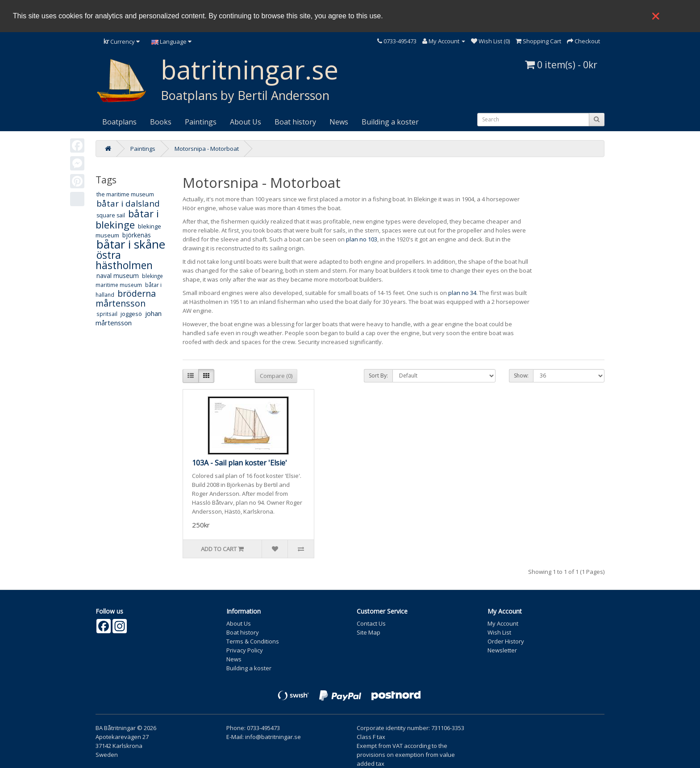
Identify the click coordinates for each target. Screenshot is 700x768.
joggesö (131, 314)
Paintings (201, 122)
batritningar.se (250, 69)
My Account (503, 623)
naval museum (118, 276)
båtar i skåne (131, 244)
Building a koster (390, 122)
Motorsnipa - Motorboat (207, 149)
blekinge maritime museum (129, 280)
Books (161, 122)
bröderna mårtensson (126, 298)
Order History (506, 641)
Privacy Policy (245, 650)
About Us (246, 122)
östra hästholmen (124, 260)
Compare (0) (276, 376)
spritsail (107, 314)
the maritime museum (125, 194)
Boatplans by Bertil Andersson (245, 95)
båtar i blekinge (127, 219)
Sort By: (378, 376)
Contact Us (371, 623)
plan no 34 (462, 293)
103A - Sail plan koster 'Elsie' (240, 463)
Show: (521, 376)
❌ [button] (656, 16)
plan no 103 (362, 239)
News (339, 122)
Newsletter (502, 650)
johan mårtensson (129, 318)
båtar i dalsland (128, 203)
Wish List (499, 632)
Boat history (295, 122)
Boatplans (119, 122)
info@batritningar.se (273, 737)
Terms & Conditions (253, 641)
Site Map (369, 632)
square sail (111, 215)
